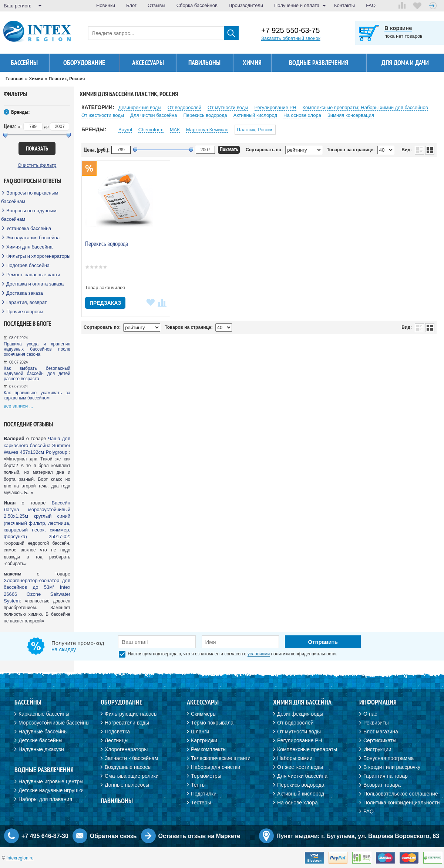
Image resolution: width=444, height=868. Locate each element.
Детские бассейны (41, 740)
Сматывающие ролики (132, 776)
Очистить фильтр (37, 165)
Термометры (206, 776)
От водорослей (184, 107)
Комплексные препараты (307, 749)
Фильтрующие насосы (131, 714)
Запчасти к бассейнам (131, 758)
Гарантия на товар (386, 776)
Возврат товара (382, 785)
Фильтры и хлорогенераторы (38, 256)
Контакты (344, 5)
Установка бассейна (29, 228)
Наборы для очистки (216, 767)
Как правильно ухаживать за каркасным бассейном (37, 395)
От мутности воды (228, 107)
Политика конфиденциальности (402, 803)
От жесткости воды (103, 115)
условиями (259, 654)
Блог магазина (381, 732)
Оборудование (84, 63)
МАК (175, 130)
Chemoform (151, 130)
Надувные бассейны (43, 732)
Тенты (198, 785)
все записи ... (18, 406)
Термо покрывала (212, 723)
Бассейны (24, 63)
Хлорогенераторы (126, 749)
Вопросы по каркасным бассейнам (30, 197)
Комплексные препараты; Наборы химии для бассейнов (365, 107)
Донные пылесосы (127, 785)
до (46, 126)
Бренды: (20, 112)
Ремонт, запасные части (33, 275)
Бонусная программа (388, 758)
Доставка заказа (25, 293)
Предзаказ (105, 303)
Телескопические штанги (221, 758)
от (20, 126)
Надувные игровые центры (51, 781)
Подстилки (204, 794)
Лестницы (117, 740)
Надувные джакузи (41, 749)
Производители (246, 5)
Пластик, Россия (255, 130)
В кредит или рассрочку (392, 767)
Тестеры (201, 803)
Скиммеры (204, 714)
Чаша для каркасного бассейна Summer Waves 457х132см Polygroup (37, 445)
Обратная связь (113, 836)
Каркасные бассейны (44, 714)
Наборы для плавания (45, 799)
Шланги (200, 732)
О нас (370, 714)
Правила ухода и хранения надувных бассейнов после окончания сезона (37, 349)
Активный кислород (255, 115)
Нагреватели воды (127, 723)
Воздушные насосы (128, 767)
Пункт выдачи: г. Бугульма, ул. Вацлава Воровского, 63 (358, 836)
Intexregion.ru (20, 858)
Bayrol (125, 130)
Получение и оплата (297, 5)
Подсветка (117, 732)
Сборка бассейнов (197, 5)
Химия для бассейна (29, 247)
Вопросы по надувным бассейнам (29, 215)
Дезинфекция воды (140, 107)
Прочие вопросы (25, 312)
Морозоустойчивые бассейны (54, 723)
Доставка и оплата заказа (35, 284)
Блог (131, 5)
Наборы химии (295, 758)
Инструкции (377, 749)
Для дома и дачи (405, 63)
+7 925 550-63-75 (290, 31)
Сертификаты (380, 740)
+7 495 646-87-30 (45, 836)
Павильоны (204, 63)
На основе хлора (302, 115)
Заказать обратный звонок (291, 38)
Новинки (106, 5)
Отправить (323, 642)
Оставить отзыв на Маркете (199, 836)
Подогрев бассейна (28, 265)
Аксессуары (148, 63)
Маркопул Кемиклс (207, 130)
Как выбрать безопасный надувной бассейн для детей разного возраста (37, 374)
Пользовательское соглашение (401, 794)
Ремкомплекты (209, 749)
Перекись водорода (107, 244)
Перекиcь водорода (205, 115)
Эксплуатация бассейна (33, 238)
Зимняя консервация (351, 115)
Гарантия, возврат (27, 302)
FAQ (371, 5)
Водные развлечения (319, 63)
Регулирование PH (275, 107)
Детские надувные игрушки (51, 790)
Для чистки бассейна (154, 115)
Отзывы (157, 5)
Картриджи (204, 740)
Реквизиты (376, 723)
